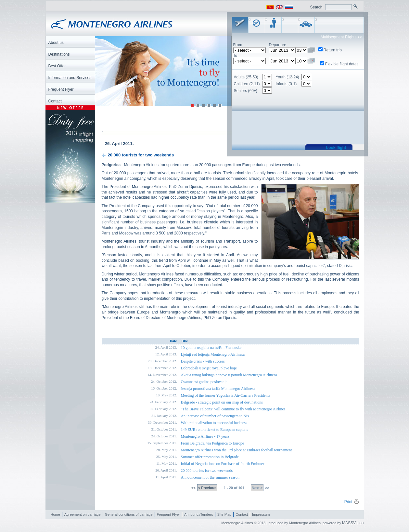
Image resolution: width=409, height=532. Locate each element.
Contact (242, 515)
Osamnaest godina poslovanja (204, 382)
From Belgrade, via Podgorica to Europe (212, 444)
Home (55, 515)
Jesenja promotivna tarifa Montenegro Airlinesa (218, 389)
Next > (257, 488)
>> (267, 488)
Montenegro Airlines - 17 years (205, 437)
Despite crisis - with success (203, 362)
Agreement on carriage (83, 515)
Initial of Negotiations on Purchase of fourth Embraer (222, 464)
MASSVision (353, 523)
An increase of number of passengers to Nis (215, 416)
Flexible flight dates (342, 64)
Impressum (261, 515)
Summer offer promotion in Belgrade (210, 457)
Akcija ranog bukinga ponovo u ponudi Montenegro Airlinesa (229, 375)
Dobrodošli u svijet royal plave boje (209, 368)
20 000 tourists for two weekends (207, 471)
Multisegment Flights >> (341, 37)
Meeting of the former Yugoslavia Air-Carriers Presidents (225, 396)
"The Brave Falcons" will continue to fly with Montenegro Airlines (233, 409)
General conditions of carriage (129, 515)
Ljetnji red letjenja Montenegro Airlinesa (213, 355)
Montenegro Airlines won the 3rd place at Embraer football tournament (236, 450)
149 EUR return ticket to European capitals (214, 430)
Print (352, 502)
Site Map (224, 515)
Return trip (333, 50)
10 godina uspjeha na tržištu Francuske (211, 348)
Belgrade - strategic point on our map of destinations (222, 403)
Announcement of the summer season (210, 478)
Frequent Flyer (169, 515)
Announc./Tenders (199, 515)
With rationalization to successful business (214, 423)
